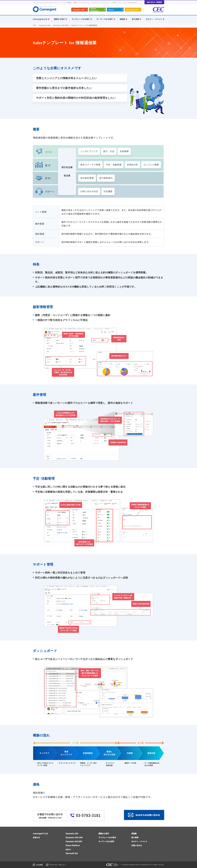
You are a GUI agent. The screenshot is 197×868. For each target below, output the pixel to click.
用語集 (134, 833)
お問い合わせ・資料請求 (154, 2)
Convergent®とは (40, 833)
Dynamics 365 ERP (74, 841)
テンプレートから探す (107, 837)
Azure (111, 10)
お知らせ (36, 837)
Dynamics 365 (79, 10)
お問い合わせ (137, 845)
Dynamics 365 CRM (74, 837)
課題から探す (104, 833)
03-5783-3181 (88, 815)
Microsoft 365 (132, 10)
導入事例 (135, 837)
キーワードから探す (107, 841)
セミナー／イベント (139, 841)
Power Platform (95, 10)
